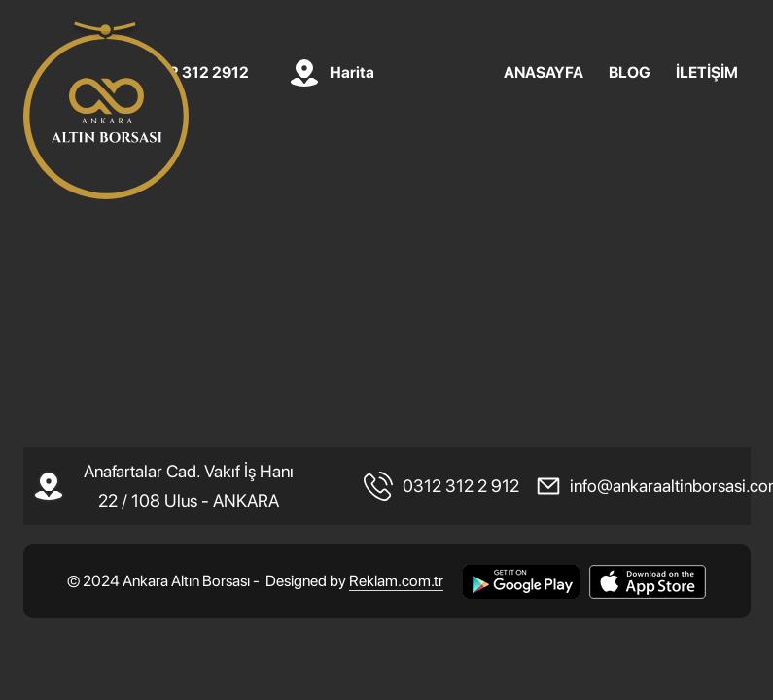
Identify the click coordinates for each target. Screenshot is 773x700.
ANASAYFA (544, 73)
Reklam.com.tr (396, 581)
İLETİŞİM (707, 73)
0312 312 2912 (195, 73)
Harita (352, 73)
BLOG (630, 73)
